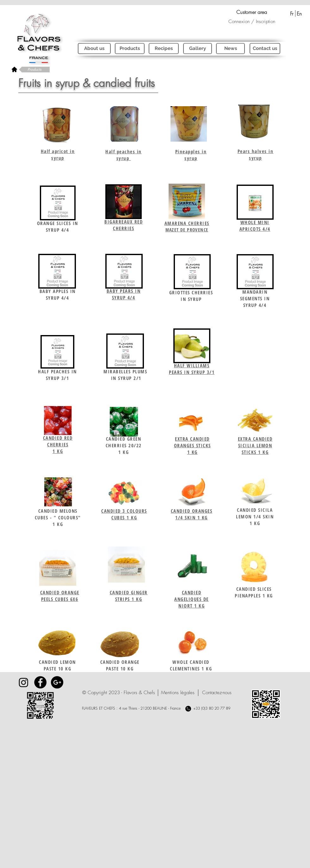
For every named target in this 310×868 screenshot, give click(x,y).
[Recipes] (164, 49)
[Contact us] (265, 49)
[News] (230, 49)
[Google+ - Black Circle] (57, 682)
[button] (119, 693)
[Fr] (291, 14)
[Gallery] (198, 49)
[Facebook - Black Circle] (40, 682)
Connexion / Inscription (252, 21)
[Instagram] (24, 682)
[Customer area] (251, 12)
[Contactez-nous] (217, 693)
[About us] (94, 49)
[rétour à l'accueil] (14, 69)
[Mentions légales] (178, 693)
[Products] (34, 70)
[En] (299, 14)
